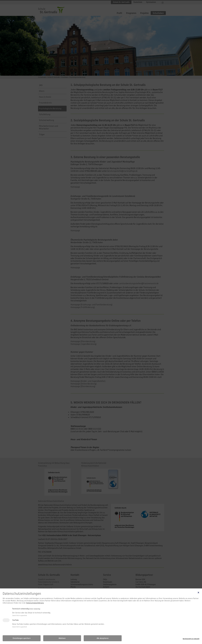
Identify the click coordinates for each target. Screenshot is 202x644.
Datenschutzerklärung (35, 603)
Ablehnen (62, 638)
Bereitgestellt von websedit (191, 639)
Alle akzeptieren (103, 638)
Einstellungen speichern (22, 638)
